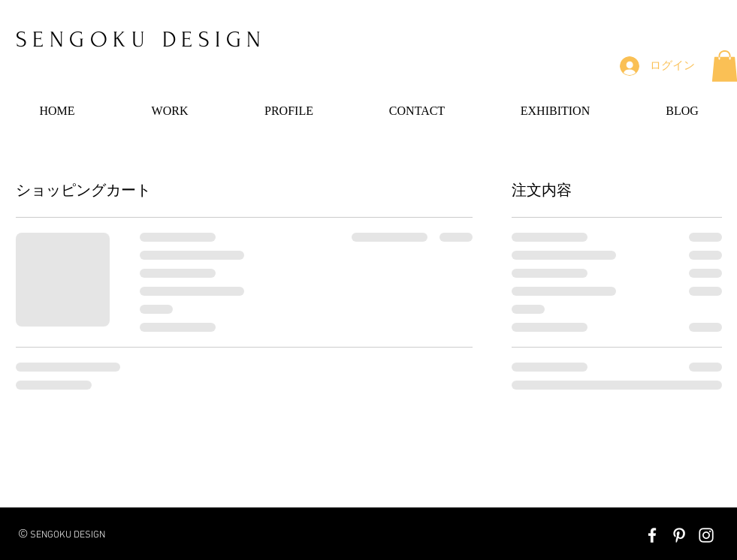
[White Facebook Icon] (652, 535)
